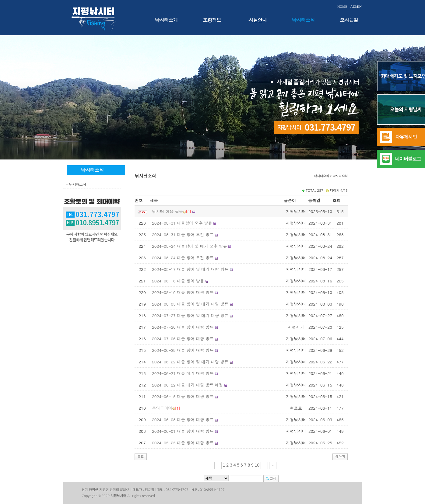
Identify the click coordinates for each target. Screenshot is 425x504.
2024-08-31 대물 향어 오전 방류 (183, 235)
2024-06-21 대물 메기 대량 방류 (183, 373)
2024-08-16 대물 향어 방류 (178, 281)
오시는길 (349, 20)
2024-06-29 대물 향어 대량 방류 (183, 350)
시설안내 (258, 20)
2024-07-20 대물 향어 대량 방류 (183, 327)
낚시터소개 (166, 20)
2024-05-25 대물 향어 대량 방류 (183, 443)
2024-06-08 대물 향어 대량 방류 (183, 420)
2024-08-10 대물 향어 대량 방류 (183, 292)
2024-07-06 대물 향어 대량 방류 (183, 339)
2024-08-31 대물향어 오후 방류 (182, 223)
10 (257, 465)
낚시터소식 (303, 20)
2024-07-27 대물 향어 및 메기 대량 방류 (190, 315)
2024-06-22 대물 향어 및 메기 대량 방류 (190, 362)
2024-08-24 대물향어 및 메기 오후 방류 (190, 246)
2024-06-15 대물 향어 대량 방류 (183, 396)
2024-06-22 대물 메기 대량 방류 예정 (187, 385)
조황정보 (212, 20)
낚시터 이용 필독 (167, 211)
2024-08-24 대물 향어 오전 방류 (183, 258)
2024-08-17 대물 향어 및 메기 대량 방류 (190, 269)
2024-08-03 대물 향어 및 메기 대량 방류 (190, 304)
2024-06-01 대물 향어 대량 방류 (183, 431)
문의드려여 (162, 408)
